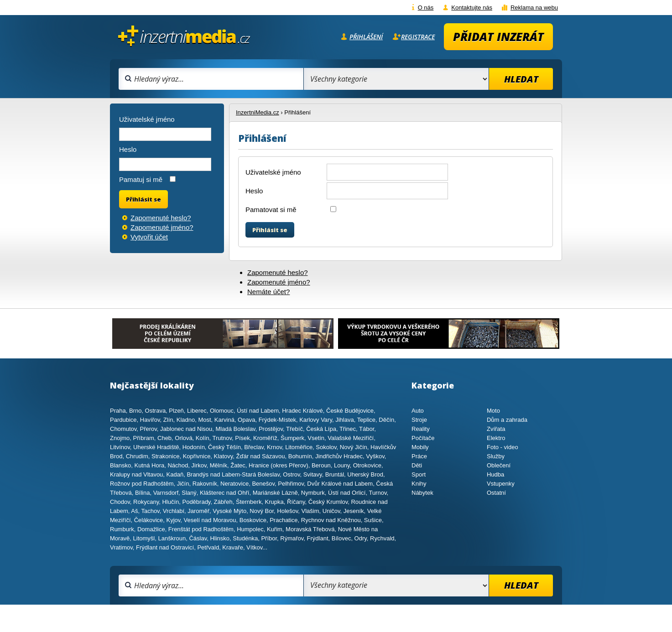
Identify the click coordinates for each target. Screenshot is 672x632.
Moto (493, 411)
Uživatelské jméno (273, 172)
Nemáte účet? (268, 292)
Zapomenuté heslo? (278, 272)
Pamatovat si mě (271, 210)
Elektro (496, 438)
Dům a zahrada (507, 420)
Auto (418, 411)
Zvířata (496, 429)
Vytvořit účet (149, 237)
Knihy (419, 484)
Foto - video (503, 447)
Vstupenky (501, 484)
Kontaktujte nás (472, 8)
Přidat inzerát (498, 36)
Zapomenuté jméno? (279, 282)
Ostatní (496, 493)
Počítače (423, 438)
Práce (419, 456)
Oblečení (499, 465)
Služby (496, 456)
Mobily (420, 447)
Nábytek (422, 493)
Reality (421, 429)
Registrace (418, 37)
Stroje (419, 420)
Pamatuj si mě (141, 179)
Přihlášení (366, 37)
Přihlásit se (270, 230)
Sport (419, 474)
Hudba (495, 474)
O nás (426, 8)
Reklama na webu (534, 8)
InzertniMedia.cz (258, 112)
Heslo (254, 191)
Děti (417, 465)
